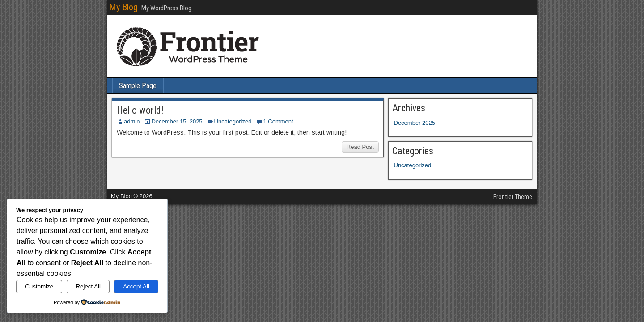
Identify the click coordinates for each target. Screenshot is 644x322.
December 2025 (415, 123)
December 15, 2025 (177, 121)
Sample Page (138, 86)
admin (132, 121)
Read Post (360, 147)
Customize (39, 286)
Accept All (136, 286)
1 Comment (278, 121)
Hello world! (140, 110)
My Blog (123, 7)
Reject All (88, 286)
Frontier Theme (513, 197)
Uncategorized (233, 121)
